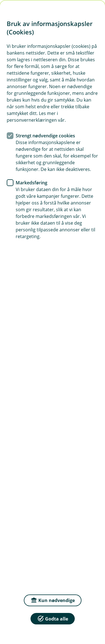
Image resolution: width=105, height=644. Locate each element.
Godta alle (53, 618)
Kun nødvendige (53, 600)
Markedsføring (32, 183)
